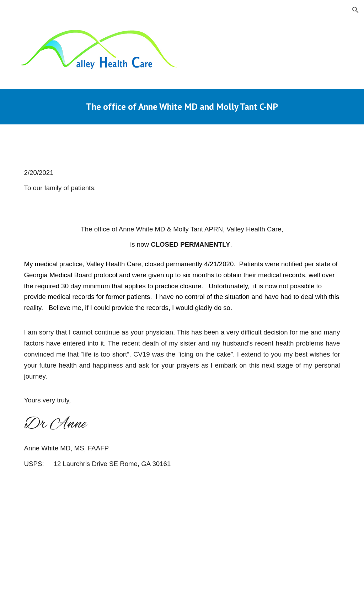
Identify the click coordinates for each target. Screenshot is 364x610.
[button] (355, 10)
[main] (182, 106)
